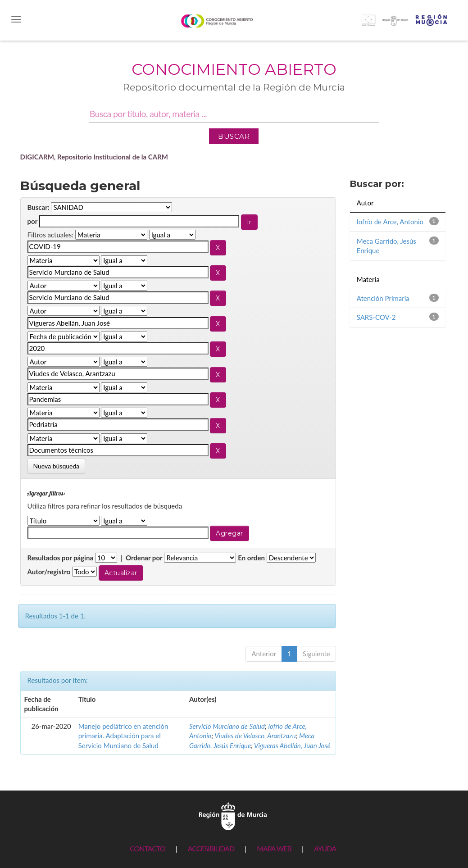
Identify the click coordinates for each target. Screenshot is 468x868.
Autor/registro (49, 572)
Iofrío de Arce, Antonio (390, 222)
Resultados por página (61, 558)
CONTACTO (148, 848)
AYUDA (325, 848)
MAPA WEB (274, 848)
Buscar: (39, 207)
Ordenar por (144, 558)
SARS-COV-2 (376, 317)
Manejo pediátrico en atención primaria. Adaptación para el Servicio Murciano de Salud (123, 736)
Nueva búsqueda (57, 466)
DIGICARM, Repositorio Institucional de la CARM (94, 157)
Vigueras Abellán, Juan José (292, 745)
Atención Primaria (383, 298)
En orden (251, 558)
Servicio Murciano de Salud (227, 726)
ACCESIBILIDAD (211, 848)
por (33, 221)
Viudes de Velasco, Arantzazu (255, 736)
